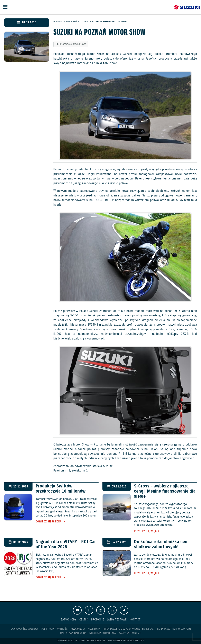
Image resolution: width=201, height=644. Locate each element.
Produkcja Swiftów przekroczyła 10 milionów (61, 489)
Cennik (84, 620)
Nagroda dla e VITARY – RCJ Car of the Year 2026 (66, 544)
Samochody (68, 620)
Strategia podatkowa (103, 633)
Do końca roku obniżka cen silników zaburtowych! (161, 544)
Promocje (98, 620)
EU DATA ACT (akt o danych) (174, 629)
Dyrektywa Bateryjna (73, 633)
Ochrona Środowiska (24, 629)
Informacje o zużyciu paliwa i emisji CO (129, 629)
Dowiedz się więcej (48, 522)
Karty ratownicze (130, 633)
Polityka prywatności (55, 629)
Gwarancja (78, 629)
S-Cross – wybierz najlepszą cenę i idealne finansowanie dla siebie (165, 491)
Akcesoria (94, 629)
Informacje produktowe (73, 44)
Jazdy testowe (117, 620)
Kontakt (135, 620)
